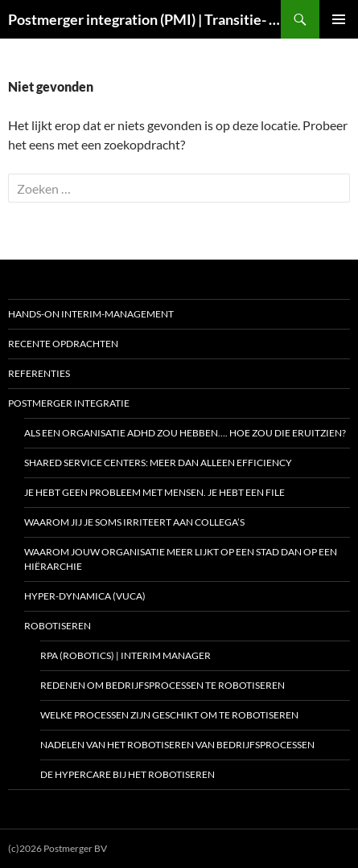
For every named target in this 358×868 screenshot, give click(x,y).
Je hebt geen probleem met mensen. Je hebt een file (154, 492)
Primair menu (339, 19)
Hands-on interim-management (91, 314)
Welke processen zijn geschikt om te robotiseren (169, 715)
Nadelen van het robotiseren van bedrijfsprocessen (177, 745)
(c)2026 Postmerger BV (58, 848)
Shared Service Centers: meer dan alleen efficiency (158, 463)
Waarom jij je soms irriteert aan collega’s (134, 522)
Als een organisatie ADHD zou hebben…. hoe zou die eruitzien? (185, 433)
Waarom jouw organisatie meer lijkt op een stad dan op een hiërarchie (181, 559)
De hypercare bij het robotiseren (128, 774)
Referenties (39, 373)
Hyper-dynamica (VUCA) (85, 596)
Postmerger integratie (69, 403)
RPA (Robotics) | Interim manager (126, 655)
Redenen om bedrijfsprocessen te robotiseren (163, 685)
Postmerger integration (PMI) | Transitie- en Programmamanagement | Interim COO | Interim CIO (144, 19)
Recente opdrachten (63, 344)
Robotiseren (58, 626)
